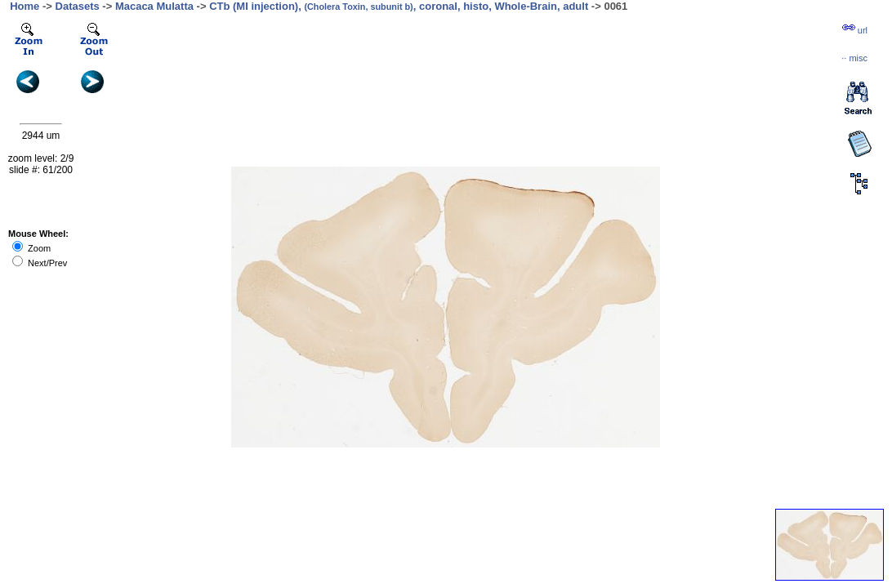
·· (854, 58)
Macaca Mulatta (154, 6)
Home (25, 6)
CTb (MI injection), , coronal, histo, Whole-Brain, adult (399, 6)
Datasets (78, 6)
